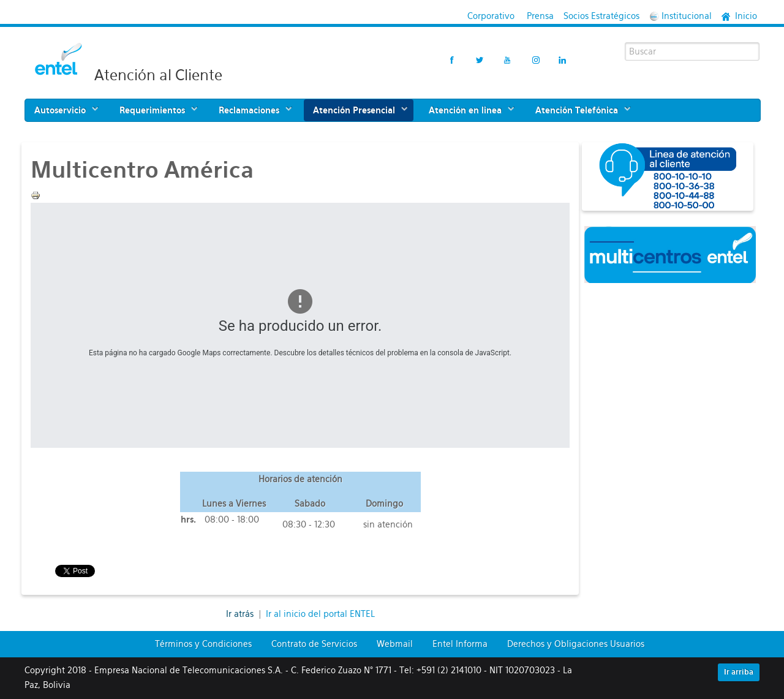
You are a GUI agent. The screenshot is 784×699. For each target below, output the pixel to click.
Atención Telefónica (577, 110)
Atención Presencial (354, 110)
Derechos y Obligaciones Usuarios (576, 644)
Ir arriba (739, 672)
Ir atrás (241, 614)
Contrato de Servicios (314, 644)
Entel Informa (460, 644)
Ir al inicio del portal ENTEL (320, 614)
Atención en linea (465, 110)
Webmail (395, 644)
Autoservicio (60, 110)
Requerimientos (152, 110)
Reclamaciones (249, 110)
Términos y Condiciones (203, 644)
